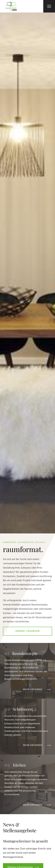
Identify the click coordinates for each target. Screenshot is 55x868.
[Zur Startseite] (11, 6)
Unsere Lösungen (28, 631)
